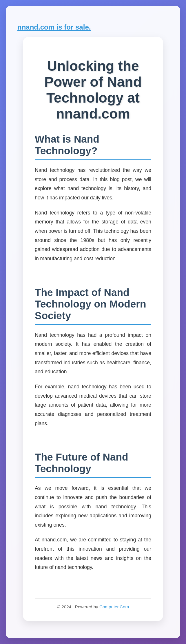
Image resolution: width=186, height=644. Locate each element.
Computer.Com (114, 607)
